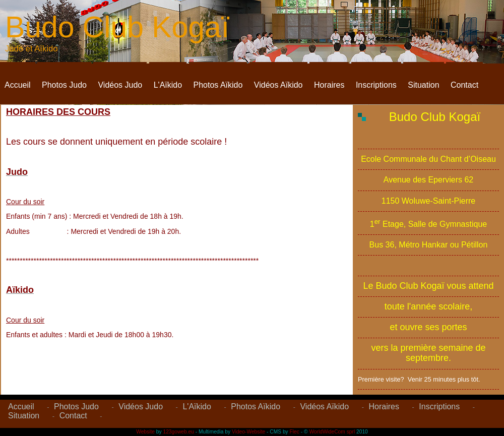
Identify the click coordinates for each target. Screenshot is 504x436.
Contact (464, 85)
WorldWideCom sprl (332, 432)
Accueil (18, 85)
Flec (295, 432)
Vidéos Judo (120, 85)
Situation (423, 85)
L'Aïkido (168, 85)
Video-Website (248, 432)
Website (145, 432)
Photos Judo (64, 85)
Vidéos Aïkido (278, 85)
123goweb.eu (179, 432)
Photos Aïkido (218, 85)
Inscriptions (376, 85)
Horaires (329, 85)
